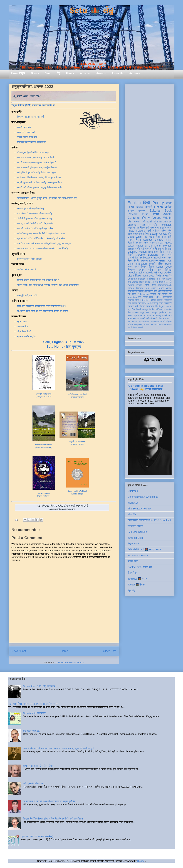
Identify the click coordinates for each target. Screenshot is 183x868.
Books (35, 73)
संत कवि (132, 294)
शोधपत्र (146, 218)
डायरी (164, 316)
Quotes (148, 316)
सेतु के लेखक (133, 544)
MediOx (132, 514)
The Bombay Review (139, 509)
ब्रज (170, 316)
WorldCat (133, 503)
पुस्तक (142, 211)
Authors (85, 73)
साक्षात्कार (132, 249)
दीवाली (150, 319)
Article (167, 214)
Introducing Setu (32, 731)
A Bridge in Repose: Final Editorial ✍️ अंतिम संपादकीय (145, 387)
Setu (48, 73)
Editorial (155, 211)
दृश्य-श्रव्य (167, 297)
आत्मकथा (144, 261)
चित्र (130, 261)
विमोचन (142, 306)
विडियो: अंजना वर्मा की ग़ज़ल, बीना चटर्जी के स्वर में (38, 280)
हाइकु (142, 313)
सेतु (58, 73)
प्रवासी (152, 264)
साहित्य (160, 264)
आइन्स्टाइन (149, 291)
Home (65, 651)
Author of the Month (149, 246)
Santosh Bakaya (153, 240)
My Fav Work (134, 309)
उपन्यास (131, 306)
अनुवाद (153, 228)
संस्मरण (139, 243)
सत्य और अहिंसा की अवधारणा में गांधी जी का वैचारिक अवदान (33, 704)
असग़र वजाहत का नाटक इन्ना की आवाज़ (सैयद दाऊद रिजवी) (43, 248)
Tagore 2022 (148, 276)
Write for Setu (135, 538)
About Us (117, 73)
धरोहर (130, 240)
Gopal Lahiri (135, 237)
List (130, 221)
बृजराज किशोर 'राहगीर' (27, 337)
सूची (149, 231)
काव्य (169, 203)
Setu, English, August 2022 (64, 342)
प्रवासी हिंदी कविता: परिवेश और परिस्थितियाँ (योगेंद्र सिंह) (41, 238)
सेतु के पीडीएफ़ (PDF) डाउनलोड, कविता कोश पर (33, 105)
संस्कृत (151, 267)
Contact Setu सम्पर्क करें (140, 567)
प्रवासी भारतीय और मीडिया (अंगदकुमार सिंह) (36, 229)
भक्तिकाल (168, 300)
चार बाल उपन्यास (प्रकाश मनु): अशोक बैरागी (36, 158)
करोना (151, 270)
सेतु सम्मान (163, 294)
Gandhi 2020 (164, 267)
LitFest (158, 297)
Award (131, 285)
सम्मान (141, 270)
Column (159, 282)
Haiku (168, 264)
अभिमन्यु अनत (157, 303)
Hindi (131, 207)
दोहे (140, 297)
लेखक (131, 211)
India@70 (143, 279)
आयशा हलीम (23, 327)
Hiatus (70, 73)
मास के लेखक (133, 328)
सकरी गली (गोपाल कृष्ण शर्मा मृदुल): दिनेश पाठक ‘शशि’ (40, 188)
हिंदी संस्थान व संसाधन (138, 555)
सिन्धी (147, 285)
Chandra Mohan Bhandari (143, 252)
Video (169, 288)
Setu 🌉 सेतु (91, 11)
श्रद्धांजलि (168, 282)
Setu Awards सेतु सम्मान (34, 713)
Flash (161, 243)
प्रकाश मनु (145, 225)
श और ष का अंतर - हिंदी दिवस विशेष (38, 766)
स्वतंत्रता (150, 306)
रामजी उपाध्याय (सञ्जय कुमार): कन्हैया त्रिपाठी (37, 163)
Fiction (158, 207)
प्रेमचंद (158, 276)
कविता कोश (133, 561)
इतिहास (152, 279)
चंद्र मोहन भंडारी (24, 332)
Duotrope (133, 491)
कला (159, 279)
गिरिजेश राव (160, 309)
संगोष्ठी (140, 328)
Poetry (158, 203)
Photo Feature (136, 231)
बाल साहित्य (144, 234)
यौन (129, 313)
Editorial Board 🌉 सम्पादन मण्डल (144, 549)
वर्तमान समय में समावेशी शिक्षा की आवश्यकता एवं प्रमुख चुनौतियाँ (49, 801)
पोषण (159, 270)
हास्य (151, 297)
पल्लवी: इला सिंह (24, 127)
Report (161, 288)
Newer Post (19, 651)
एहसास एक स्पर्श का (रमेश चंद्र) (31, 209)
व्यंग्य (170, 228)
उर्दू (156, 273)
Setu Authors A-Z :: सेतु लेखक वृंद (39, 686)
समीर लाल (167, 249)
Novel (157, 258)
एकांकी (163, 322)
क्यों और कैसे (159, 291)
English (134, 203)
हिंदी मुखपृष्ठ (74, 347)
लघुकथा (131, 228)
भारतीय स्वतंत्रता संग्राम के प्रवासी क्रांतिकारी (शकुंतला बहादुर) (44, 243)
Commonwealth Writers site (143, 497)
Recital (136, 319)
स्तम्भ (156, 214)
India (145, 214)
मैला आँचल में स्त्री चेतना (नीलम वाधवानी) (35, 214)
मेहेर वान (166, 255)
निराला (153, 294)
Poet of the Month (152, 324)
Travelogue (144, 282)
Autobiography (136, 273)
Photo (139, 285)
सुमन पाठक (22, 322)
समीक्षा (168, 207)
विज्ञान (138, 276)
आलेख (140, 207)
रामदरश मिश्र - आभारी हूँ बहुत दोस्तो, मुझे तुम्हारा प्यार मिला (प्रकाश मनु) (47, 198)
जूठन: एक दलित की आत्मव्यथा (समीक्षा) (37, 836)
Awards (101, 73)
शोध (170, 234)
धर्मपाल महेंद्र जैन (162, 231)
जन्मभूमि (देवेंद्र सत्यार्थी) (27, 295)
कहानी (149, 207)
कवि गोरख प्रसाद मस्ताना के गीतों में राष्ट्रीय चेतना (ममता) (41, 234)
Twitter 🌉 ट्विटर (136, 585)
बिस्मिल (168, 270)
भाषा (170, 258)
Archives (135, 73)
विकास (161, 319)
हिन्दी (146, 203)
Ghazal (163, 234)
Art (137, 228)
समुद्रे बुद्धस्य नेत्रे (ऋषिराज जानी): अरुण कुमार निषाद (40, 183)
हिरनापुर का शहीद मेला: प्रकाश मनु (32, 142)
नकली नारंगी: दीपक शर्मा (27, 137)
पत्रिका (169, 322)
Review (133, 214)
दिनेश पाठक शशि (164, 237)
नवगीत (169, 309)
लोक (129, 303)
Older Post (110, 651)
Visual (147, 303)
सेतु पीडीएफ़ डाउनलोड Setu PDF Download (149, 520)
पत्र (164, 258)
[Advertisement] (150, 139)
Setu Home (55, 347)
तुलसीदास (163, 313)
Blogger (141, 861)
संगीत (130, 324)
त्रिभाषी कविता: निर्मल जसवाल (30, 259)
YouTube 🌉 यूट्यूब (137, 579)
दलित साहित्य (157, 300)
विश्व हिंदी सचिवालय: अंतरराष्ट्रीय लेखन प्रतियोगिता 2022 (42, 306)
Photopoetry (138, 324)
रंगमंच (156, 319)
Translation (165, 225)
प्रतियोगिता (132, 291)
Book (168, 211)
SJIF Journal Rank (138, 532)
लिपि (170, 313)
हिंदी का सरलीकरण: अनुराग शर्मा (31, 117)
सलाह (134, 303)
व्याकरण (135, 313)
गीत (139, 249)
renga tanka (149, 309)
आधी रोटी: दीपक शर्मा (26, 132)
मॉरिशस (169, 291)
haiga (154, 313)
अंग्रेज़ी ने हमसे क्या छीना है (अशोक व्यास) (35, 219)
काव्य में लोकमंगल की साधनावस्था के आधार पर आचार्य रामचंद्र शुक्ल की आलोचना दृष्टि (59, 748)
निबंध (146, 243)
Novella (149, 273)
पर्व (170, 294)
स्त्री (154, 285)
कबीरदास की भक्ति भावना (34, 784)
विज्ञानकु (131, 270)
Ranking (157, 316)
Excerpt (154, 234)
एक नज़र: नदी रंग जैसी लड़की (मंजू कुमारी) (35, 224)
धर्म (137, 306)
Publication (143, 294)
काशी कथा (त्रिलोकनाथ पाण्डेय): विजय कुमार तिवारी (39, 178)
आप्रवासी (168, 303)
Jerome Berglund (147, 255)
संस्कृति (140, 291)
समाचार (153, 243)
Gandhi (140, 288)
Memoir (167, 246)
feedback (155, 322)
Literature (145, 300)
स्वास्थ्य (141, 303)
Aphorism (138, 316)
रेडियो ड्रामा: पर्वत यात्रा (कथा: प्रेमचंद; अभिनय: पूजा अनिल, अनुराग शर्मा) (48, 285)
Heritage (159, 306)
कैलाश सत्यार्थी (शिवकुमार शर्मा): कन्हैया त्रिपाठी (37, 168)
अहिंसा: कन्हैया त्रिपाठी (27, 269)
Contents (134, 218)
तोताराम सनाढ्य (166, 324)
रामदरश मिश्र (133, 300)
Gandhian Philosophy (140, 258)
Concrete (132, 279)
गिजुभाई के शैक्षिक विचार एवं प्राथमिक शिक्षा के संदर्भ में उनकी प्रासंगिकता (53, 819)
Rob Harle (149, 237)
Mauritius (132, 297)
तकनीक (143, 319)
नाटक (145, 297)
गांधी (153, 282)
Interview (133, 234)
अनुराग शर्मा (139, 222)
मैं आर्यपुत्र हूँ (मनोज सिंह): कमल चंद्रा (33, 153)
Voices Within (162, 218)
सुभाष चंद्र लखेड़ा (157, 261)
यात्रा (161, 273)
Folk (130, 319)
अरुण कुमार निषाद (137, 267)
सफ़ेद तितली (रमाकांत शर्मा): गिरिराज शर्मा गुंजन (37, 173)
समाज (130, 316)
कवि (155, 225)
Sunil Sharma (154, 222)
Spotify (131, 590)
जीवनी (136, 261)
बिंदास (138, 240)
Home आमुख (18, 73)
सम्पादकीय (162, 228)
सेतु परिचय (132, 573)
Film (148, 313)
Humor (168, 306)
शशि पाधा (157, 249)
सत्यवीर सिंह (167, 276)
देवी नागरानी (147, 249)
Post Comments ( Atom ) (71, 662)
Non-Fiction (150, 288)
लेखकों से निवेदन (135, 526)
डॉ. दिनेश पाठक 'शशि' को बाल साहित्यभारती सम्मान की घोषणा (43, 311)
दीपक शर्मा (145, 228)
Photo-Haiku (144, 322)
